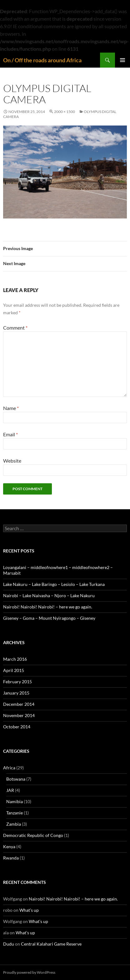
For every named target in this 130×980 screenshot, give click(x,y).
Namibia (15, 801)
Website (12, 461)
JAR (10, 790)
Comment (15, 328)
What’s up (29, 910)
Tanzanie (15, 813)
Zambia (14, 824)
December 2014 (19, 704)
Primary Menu (122, 60)
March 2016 (15, 659)
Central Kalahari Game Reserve (51, 944)
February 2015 (17, 682)
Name (11, 408)
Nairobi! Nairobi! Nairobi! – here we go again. (48, 607)
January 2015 (16, 693)
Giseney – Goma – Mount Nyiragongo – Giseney (49, 618)
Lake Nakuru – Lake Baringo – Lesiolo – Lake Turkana (54, 584)
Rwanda (11, 858)
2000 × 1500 (65, 112)
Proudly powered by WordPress (29, 972)
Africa (9, 768)
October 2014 (17, 727)
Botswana (16, 779)
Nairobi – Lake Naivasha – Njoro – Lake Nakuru (49, 595)
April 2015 (14, 670)
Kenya (9, 847)
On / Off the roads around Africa (42, 60)
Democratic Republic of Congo (33, 835)
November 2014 (19, 715)
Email (10, 434)
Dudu (9, 944)
